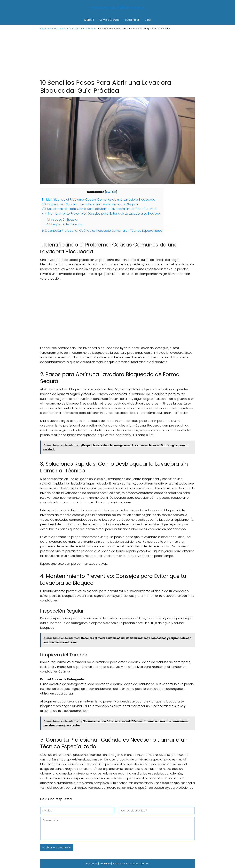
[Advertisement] (117, 54)
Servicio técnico (110, 20)
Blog (148, 20)
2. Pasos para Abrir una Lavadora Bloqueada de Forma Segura (90, 204)
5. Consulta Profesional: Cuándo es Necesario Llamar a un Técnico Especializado (102, 231)
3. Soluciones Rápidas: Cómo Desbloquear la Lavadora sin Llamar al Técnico (99, 209)
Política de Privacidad (125, 864)
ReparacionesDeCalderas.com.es (117, 7)
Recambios (132, 20)
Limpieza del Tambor (64, 224)
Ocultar (111, 192)
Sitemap (145, 864)
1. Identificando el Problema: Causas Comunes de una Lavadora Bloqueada (99, 199)
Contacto (105, 864)
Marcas (89, 20)
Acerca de (92, 864)
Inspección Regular (62, 220)
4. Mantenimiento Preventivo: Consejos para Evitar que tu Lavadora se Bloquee (101, 213)
